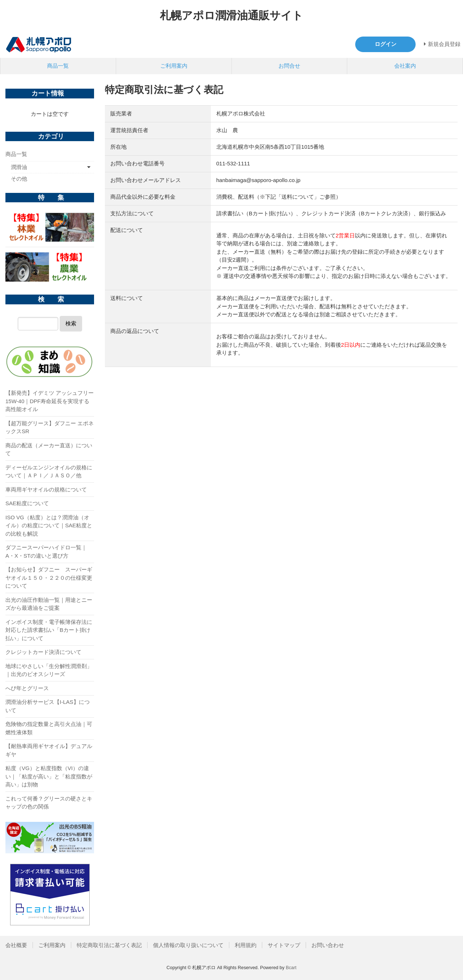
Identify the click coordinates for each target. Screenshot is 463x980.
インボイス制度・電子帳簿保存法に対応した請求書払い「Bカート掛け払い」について (49, 630)
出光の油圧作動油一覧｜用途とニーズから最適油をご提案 (49, 604)
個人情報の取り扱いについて (188, 945)
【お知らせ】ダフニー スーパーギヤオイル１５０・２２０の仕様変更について (49, 578)
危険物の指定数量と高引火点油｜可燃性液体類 (49, 728)
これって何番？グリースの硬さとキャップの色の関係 (49, 803)
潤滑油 (19, 167)
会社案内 (405, 66)
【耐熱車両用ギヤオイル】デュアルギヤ (49, 750)
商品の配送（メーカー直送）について (49, 449)
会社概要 (16, 945)
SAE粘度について (27, 503)
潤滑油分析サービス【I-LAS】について (48, 706)
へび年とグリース (27, 688)
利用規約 (246, 945)
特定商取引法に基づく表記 (109, 945)
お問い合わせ (328, 945)
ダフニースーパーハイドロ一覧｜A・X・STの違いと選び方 (46, 552)
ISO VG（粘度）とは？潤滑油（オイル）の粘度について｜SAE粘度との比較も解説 (49, 525)
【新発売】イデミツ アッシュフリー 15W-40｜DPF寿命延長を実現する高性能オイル (50, 401)
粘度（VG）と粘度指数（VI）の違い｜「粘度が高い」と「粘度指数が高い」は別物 (49, 776)
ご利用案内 (174, 66)
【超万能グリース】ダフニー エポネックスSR (50, 427)
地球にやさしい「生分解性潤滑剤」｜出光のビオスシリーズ (49, 670)
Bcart (291, 968)
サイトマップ (284, 945)
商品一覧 (58, 66)
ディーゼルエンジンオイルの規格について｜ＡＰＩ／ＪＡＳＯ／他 (49, 472)
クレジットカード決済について (43, 652)
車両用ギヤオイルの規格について (46, 489)
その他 (19, 179)
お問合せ (289, 66)
